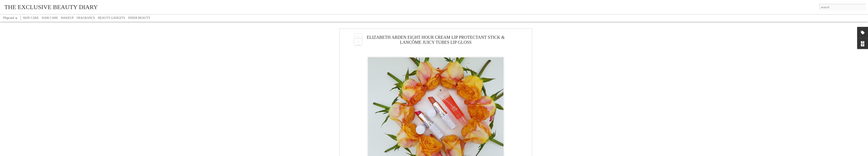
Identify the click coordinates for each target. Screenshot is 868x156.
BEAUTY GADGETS (112, 18)
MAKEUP (67, 18)
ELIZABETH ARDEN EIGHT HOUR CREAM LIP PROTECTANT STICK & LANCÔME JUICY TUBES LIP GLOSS (436, 23)
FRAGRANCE (86, 18)
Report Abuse (459, 154)
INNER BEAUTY (139, 18)
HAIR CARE (50, 18)
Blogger (447, 154)
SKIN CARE (31, 18)
